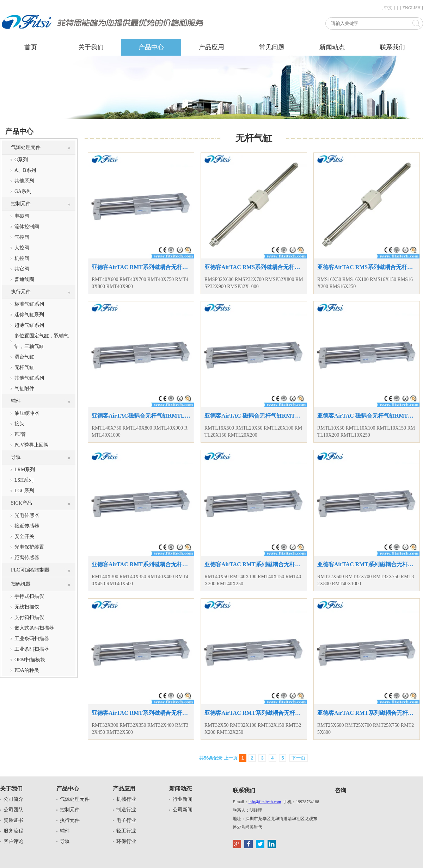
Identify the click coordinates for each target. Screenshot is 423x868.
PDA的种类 (27, 670)
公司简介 (13, 799)
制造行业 (126, 810)
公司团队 (13, 810)
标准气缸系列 (29, 304)
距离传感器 (27, 558)
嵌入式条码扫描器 (34, 628)
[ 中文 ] (388, 8)
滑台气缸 (24, 357)
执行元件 (21, 292)
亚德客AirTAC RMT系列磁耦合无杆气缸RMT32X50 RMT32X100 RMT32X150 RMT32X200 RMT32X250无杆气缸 (254, 713)
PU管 (20, 434)
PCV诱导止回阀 (32, 445)
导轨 (16, 457)
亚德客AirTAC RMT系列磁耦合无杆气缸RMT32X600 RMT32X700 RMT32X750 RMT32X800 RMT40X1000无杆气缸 (367, 564)
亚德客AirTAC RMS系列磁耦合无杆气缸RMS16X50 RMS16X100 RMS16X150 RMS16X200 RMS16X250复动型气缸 (367, 267)
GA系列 (23, 191)
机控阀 (22, 258)
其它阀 (22, 269)
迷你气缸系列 (29, 315)
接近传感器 (27, 526)
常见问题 (272, 47)
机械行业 (126, 799)
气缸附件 (24, 389)
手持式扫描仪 (29, 596)
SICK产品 (22, 503)
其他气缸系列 (29, 378)
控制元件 (21, 204)
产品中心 (151, 47)
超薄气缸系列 (29, 325)
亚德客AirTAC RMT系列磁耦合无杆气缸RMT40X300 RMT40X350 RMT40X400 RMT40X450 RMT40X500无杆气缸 (141, 564)
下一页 (298, 758)
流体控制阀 (27, 227)
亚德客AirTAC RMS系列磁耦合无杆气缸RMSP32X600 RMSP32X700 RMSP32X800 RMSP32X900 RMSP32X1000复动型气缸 (254, 267)
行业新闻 (183, 799)
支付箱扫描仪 (29, 617)
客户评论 (13, 841)
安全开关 (24, 536)
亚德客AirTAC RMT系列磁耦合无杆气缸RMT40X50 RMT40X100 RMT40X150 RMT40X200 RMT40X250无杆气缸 (254, 564)
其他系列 (24, 181)
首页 (31, 47)
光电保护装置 (29, 547)
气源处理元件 (26, 147)
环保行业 (126, 841)
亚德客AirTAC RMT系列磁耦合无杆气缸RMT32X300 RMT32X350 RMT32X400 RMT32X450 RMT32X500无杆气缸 (141, 713)
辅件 (16, 401)
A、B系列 (25, 170)
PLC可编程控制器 (30, 570)
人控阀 (22, 248)
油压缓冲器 (27, 413)
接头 (19, 424)
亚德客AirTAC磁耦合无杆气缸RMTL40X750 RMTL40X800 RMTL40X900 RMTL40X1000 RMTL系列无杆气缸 (141, 416)
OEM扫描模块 (30, 660)
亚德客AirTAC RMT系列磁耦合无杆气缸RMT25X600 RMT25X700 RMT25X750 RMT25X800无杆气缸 (367, 713)
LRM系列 (25, 470)
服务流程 (13, 831)
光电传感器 (27, 515)
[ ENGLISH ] (412, 8)
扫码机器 (21, 584)
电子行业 (126, 820)
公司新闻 (183, 810)
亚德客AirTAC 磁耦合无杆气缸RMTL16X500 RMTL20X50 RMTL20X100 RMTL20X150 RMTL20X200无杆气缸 (254, 416)
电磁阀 (22, 216)
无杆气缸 (24, 367)
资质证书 (13, 820)
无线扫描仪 (27, 607)
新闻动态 (332, 47)
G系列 (21, 160)
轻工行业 (126, 831)
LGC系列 (24, 491)
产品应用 (211, 47)
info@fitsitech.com (265, 802)
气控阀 (22, 237)
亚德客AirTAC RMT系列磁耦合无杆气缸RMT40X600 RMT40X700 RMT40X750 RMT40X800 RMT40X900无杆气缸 (141, 267)
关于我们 (91, 47)
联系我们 (392, 47)
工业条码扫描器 (32, 639)
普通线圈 (24, 279)
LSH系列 (24, 480)
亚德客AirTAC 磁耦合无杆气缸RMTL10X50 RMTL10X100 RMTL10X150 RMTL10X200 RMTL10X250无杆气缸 (367, 416)
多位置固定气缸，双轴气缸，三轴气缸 (42, 341)
